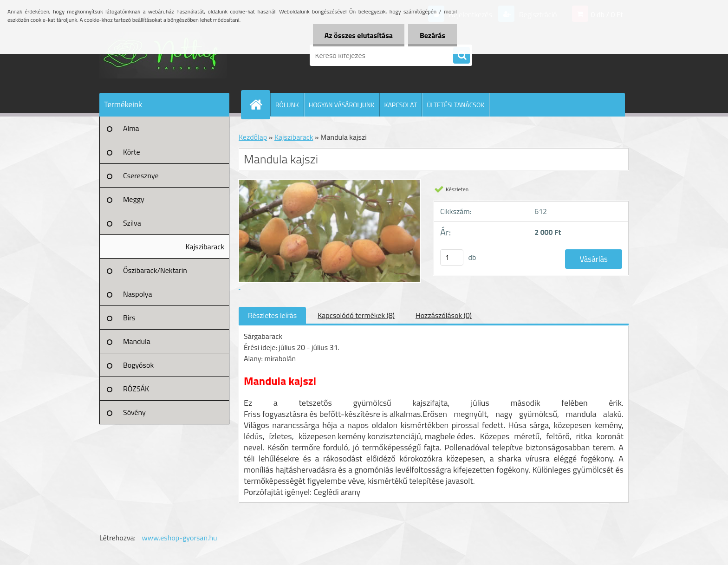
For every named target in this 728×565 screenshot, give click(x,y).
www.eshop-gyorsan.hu (180, 538)
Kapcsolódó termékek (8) (356, 315)
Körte (132, 152)
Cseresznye (141, 175)
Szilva (132, 223)
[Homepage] (260, 104)
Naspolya (137, 294)
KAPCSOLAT (401, 105)
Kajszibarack (205, 247)
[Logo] (163, 55)
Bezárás (432, 35)
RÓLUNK (287, 105)
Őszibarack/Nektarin (155, 270)
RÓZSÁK (136, 389)
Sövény (134, 412)
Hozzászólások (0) (444, 315)
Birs (129, 318)
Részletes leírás (272, 315)
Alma (131, 128)
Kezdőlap (253, 137)
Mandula (137, 341)
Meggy (134, 199)
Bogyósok (138, 365)
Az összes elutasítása (359, 35)
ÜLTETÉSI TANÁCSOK (455, 105)
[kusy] (452, 257)
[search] (461, 56)
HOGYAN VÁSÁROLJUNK (342, 105)
